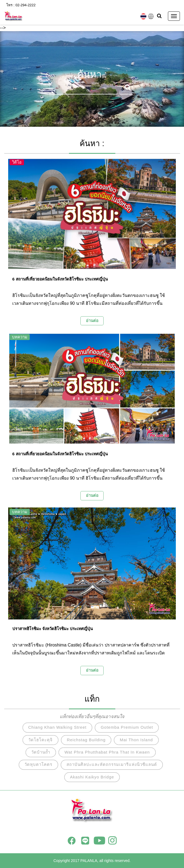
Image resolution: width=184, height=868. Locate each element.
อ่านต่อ (92, 321)
